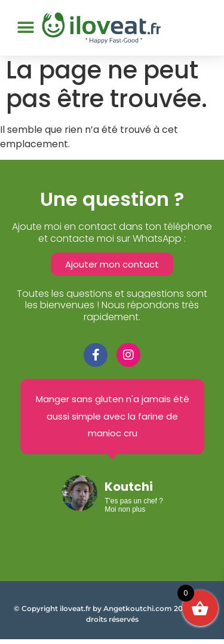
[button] (25, 28)
